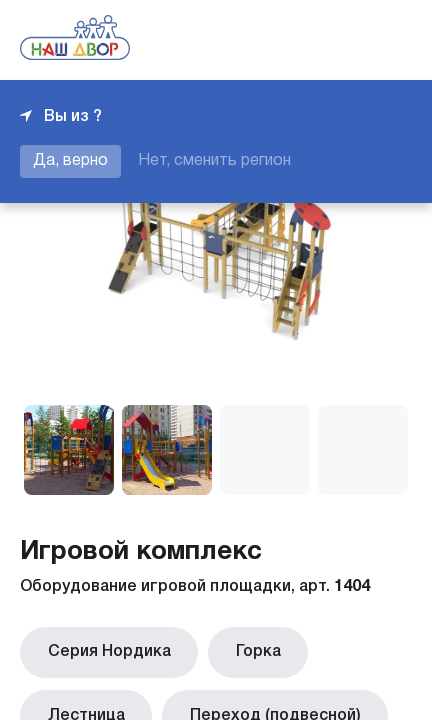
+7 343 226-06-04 (344, 40)
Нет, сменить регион (214, 161)
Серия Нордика (101, 649)
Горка (235, 649)
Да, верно (70, 161)
